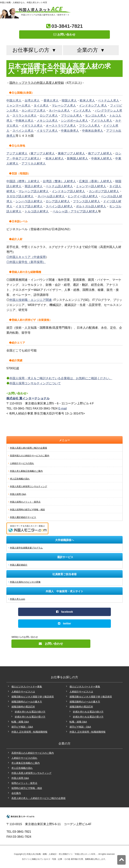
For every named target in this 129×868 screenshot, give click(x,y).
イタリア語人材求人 (29, 206)
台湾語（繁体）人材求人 (59, 181)
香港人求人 (51, 101)
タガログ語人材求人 (20, 196)
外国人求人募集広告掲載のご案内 (26, 471)
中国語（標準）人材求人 (23, 181)
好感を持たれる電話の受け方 (30, 717)
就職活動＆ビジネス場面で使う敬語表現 (33, 697)
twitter (64, 623)
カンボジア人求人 (34, 111)
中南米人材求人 (102, 158)
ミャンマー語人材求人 (91, 186)
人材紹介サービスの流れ (22, 463)
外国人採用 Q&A (18, 494)
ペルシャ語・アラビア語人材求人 (75, 211)
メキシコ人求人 (47, 121)
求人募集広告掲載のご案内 (26, 763)
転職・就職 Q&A (20, 722)
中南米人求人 (25, 121)
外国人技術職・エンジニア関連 (31, 300)
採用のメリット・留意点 (24, 783)
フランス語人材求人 (87, 201)
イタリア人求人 (47, 131)
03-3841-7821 (67, 26)
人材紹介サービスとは (23, 692)
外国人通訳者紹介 (19, 565)
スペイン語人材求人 (59, 206)
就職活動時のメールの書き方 (27, 702)
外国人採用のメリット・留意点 (25, 502)
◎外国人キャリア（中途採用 (26, 257)
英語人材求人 (34, 186)
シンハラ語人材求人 (29, 201)
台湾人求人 (32, 101)
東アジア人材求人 (43, 153)
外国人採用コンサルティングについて (35, 383)
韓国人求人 (69, 101)
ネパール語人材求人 (51, 196)
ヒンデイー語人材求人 (83, 196)
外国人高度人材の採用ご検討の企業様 (28, 448)
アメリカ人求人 (102, 121)
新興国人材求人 (77, 158)
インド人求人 (82, 111)
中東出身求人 (70, 131)
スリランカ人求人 (25, 116)
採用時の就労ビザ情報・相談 (27, 788)
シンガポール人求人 (74, 121)
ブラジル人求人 (71, 116)
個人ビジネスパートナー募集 (27, 687)
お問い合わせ (64, 35)
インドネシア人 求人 (93, 106)
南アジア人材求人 (100, 153)
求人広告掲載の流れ (20, 479)
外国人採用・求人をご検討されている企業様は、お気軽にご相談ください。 (61, 378)
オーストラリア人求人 (61, 126)
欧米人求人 (87, 101)
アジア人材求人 (17, 153)
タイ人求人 (41, 106)
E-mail (63, 408)
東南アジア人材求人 (71, 153)
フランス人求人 (90, 126)
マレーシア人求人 (64, 106)
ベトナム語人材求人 (59, 186)
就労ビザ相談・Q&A (22, 727)
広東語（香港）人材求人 (96, 181)
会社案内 (16, 793)
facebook (64, 612)
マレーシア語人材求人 (34, 191)
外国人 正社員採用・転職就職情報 (29, 732)
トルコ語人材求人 (37, 211)
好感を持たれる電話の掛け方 (30, 712)
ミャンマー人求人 (18, 106)
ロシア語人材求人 (58, 201)
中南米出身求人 (93, 131)
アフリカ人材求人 (34, 164)
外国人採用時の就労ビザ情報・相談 (27, 510)
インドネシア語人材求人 (68, 191)
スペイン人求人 (23, 131)
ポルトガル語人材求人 (91, 206)
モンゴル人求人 (96, 116)
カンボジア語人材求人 (104, 191)
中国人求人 (14, 101)
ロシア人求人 (49, 116)
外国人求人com (17, 599)
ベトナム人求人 (109, 101)
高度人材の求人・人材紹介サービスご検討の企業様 (38, 798)
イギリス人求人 (32, 126)
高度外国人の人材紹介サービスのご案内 (30, 456)
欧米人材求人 (55, 158)
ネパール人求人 (59, 111)
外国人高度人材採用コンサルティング (28, 486)
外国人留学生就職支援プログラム (26, 548)
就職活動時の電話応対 (23, 707)
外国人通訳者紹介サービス (23, 517)
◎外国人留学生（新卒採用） (26, 262)
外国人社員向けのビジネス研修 (25, 582)
